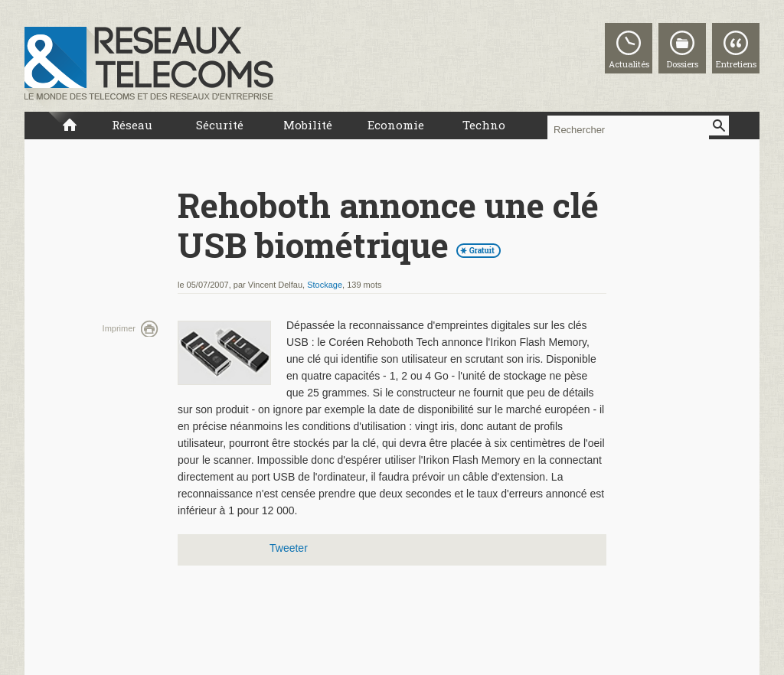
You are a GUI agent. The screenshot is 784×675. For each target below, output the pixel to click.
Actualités (629, 64)
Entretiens (736, 64)
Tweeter (289, 548)
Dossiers (683, 64)
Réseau (132, 125)
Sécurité (220, 125)
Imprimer (119, 328)
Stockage (325, 285)
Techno (484, 125)
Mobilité (308, 125)
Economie (396, 125)
